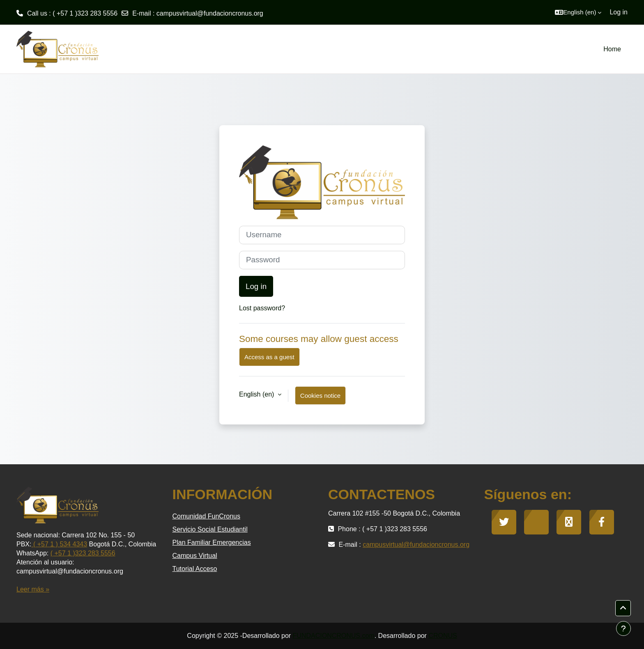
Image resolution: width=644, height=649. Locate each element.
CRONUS (443, 636)
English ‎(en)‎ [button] (258, 394)
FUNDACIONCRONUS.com (334, 636)
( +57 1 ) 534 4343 (59, 544)
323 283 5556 (95, 553)
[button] (578, 12)
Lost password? (262, 308)
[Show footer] (623, 628)
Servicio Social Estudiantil (210, 529)
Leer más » (33, 589)
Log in (619, 12)
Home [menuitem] (612, 49)
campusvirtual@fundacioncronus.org (210, 13)
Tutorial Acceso (195, 569)
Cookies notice (320, 396)
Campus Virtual (195, 556)
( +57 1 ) (63, 553)
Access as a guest (269, 357)
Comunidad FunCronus (206, 516)
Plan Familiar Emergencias (212, 542)
